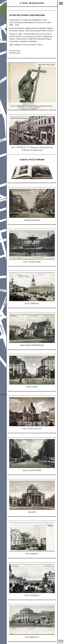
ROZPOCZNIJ (15, 53)
